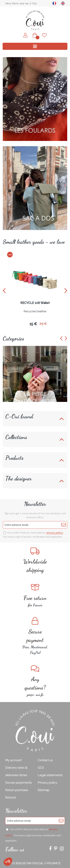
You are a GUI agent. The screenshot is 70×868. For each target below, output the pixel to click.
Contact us (45, 760)
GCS (41, 768)
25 (43, 324)
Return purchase (17, 790)
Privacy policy (47, 783)
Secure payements (19, 783)
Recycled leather (35, 312)
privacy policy (55, 533)
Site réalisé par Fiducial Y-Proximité (35, 863)
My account (13, 760)
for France (35, 595)
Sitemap (44, 790)
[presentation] (4, 291)
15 (33, 324)
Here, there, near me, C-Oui (21, 3)
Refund (10, 798)
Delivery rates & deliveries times (16, 771)
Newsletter (35, 504)
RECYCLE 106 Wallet (35, 303)
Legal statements (50, 775)
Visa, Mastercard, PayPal (35, 636)
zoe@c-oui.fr (35, 681)
